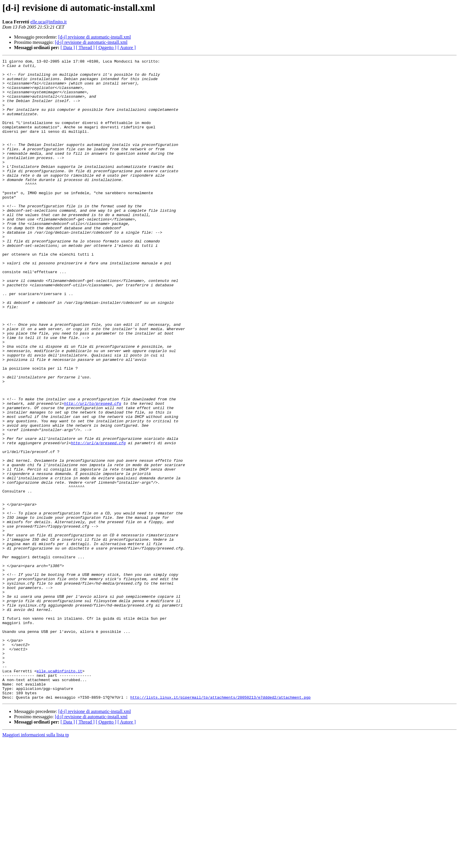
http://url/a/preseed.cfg (98, 520)
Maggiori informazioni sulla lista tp (36, 863)
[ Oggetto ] (106, 48)
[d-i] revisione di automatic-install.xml (95, 37)
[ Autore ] (126, 48)
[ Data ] (68, 48)
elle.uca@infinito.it (49, 22)
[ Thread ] (85, 48)
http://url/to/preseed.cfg (93, 473)
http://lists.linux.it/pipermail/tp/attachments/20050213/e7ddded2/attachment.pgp (220, 825)
